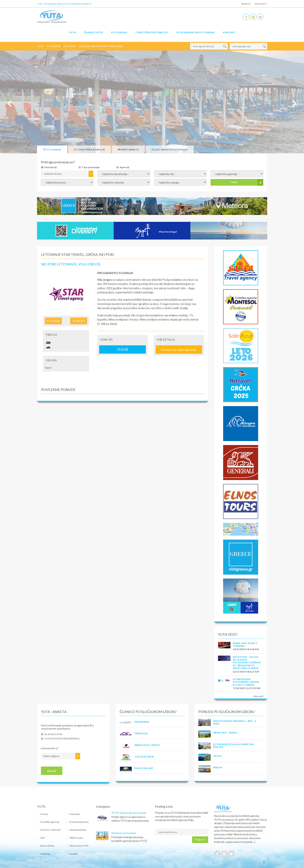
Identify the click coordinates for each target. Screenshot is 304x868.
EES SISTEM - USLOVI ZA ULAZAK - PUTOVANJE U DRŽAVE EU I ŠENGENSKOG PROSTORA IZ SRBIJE (247, 663)
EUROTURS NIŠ (144, 768)
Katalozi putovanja (124, 833)
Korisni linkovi (47, 846)
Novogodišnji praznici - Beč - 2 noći (235, 722)
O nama (44, 814)
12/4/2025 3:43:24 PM (246, 649)
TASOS (217, 756)
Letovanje (45, 854)
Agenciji (124, 167)
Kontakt (229, 32)
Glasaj (52, 771)
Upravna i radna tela (50, 830)
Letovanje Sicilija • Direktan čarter (233, 746)
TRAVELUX (141, 733)
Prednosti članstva (79, 822)
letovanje (70, 46)
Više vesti (258, 696)
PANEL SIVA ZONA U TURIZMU (245, 645)
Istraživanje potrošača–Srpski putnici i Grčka (246, 682)
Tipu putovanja (91, 167)
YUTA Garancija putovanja (129, 813)
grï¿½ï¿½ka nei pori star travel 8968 (100, 46)
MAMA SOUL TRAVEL (147, 745)
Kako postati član (78, 830)
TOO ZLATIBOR (144, 757)
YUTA (73, 32)
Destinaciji (50, 167)
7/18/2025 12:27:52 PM (247, 688)
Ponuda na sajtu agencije (179, 350)
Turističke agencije (50, 822)
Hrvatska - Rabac (225, 733)
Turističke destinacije (151, 32)
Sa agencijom (53, 734)
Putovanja (119, 32)
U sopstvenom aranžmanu (62, 739)
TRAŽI (234, 182)
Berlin (218, 767)
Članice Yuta (94, 32)
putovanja (54, 46)
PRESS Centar (77, 838)
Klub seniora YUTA (79, 846)
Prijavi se (200, 840)
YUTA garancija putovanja (195, 32)
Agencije (246, 4)
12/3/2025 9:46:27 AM (246, 672)
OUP (42, 838)
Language (260, 4)
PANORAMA (142, 722)
